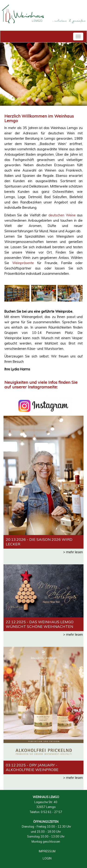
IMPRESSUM (47, 851)
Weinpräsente (23, 263)
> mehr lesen (73, 552)
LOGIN (47, 858)
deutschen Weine (62, 215)
